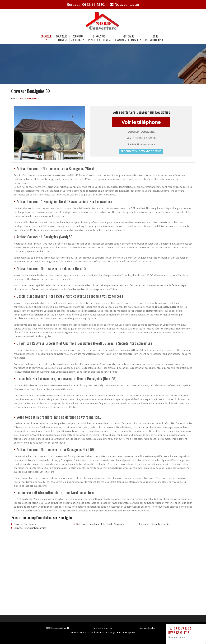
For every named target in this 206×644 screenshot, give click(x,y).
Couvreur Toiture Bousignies (155, 524)
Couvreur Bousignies (25, 524)
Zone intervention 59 (154, 38)
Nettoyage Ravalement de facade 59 (128, 38)
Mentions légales (147, 628)
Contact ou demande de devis (141, 151)
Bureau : (86, 4)
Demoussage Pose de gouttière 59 (100, 38)
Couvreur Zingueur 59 (78, 38)
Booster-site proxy (126, 632)
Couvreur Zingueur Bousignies (30, 528)
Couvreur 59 (46, 38)
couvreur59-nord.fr (61, 628)
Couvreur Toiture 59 (61, 38)
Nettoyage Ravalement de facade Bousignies (101, 524)
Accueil (14, 98)
